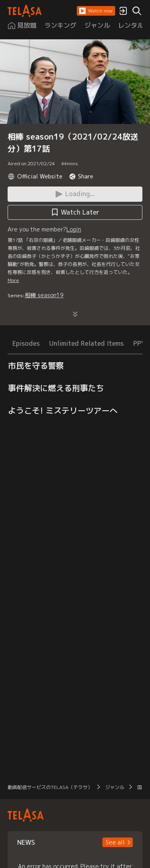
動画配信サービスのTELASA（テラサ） (50, 787)
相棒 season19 (44, 295)
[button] (96, 11)
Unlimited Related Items (86, 343)
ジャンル (115, 787)
